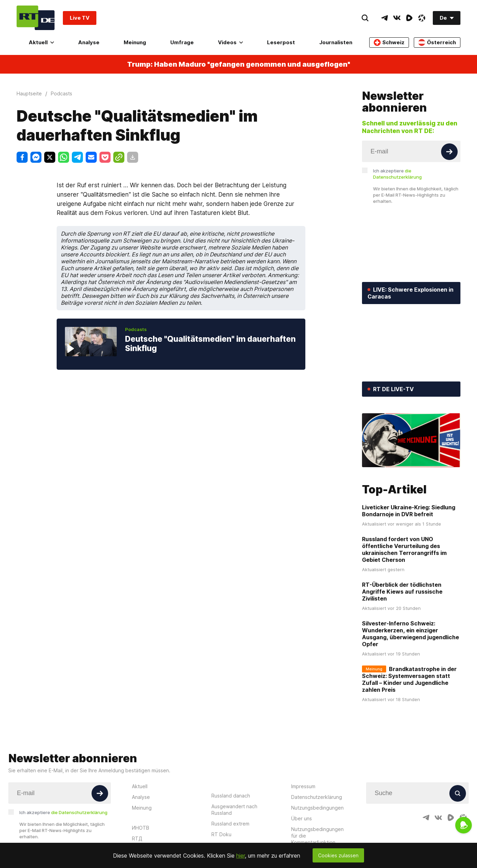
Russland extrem (230, 824)
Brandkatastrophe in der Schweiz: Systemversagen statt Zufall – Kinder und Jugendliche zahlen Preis (409, 679)
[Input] (411, 151)
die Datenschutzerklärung (79, 812)
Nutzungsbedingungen (317, 808)
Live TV (80, 18)
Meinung (135, 42)
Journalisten (336, 42)
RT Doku (221, 834)
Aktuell (41, 42)
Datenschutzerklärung (317, 797)
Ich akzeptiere (397, 174)
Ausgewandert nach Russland (234, 810)
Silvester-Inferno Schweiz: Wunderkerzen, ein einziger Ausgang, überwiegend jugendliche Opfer (411, 634)
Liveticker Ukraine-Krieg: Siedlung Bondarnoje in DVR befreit (409, 511)
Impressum (303, 786)
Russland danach (231, 796)
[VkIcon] (397, 18)
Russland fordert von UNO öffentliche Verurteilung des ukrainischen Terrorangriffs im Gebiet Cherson (404, 549)
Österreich (437, 43)
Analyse (89, 42)
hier (241, 856)
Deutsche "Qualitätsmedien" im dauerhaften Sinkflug (210, 344)
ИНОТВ (141, 828)
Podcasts (136, 329)
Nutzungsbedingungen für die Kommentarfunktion (317, 836)
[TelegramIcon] (384, 18)
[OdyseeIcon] (422, 18)
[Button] (449, 152)
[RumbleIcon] (409, 18)
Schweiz (389, 43)
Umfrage (182, 42)
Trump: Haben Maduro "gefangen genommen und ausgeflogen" (239, 64)
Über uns (302, 818)
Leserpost (281, 42)
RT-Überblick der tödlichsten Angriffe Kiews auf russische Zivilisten (402, 592)
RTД (137, 838)
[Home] (36, 18)
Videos (230, 42)
